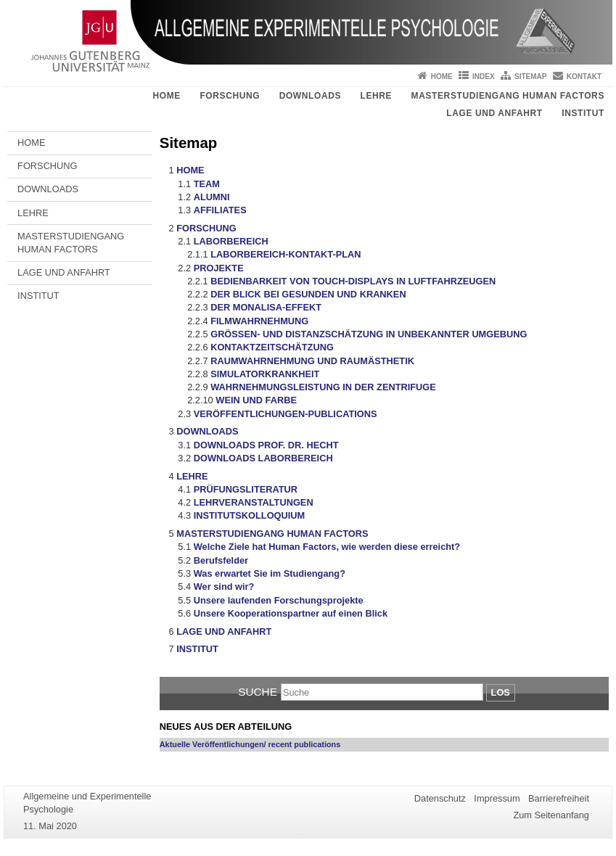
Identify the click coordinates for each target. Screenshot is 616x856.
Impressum (497, 798)
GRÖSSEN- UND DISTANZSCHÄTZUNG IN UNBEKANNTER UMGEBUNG (369, 334)
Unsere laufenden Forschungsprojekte (279, 600)
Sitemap (530, 77)
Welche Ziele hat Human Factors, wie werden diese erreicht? (327, 547)
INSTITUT (583, 113)
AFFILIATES (220, 210)
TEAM (207, 184)
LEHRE (376, 96)
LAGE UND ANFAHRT (494, 113)
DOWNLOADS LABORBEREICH (263, 458)
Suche (258, 692)
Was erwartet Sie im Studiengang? (270, 573)
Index (484, 77)
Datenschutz (440, 798)
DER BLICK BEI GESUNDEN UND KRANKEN (308, 294)
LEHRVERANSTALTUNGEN (254, 502)
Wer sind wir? (224, 587)
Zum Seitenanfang (551, 815)
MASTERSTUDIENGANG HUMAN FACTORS (508, 96)
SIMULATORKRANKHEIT (265, 374)
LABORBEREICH (231, 241)
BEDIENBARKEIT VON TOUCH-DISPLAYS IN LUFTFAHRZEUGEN (353, 281)
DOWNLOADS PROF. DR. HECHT (266, 445)
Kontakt (584, 77)
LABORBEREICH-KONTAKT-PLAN (286, 254)
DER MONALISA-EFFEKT (266, 307)
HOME (167, 96)
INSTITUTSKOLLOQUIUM (250, 515)
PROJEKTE (219, 268)
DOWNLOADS (310, 96)
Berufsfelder (221, 560)
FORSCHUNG (230, 96)
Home (442, 77)
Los (501, 692)
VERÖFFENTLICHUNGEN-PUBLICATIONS (286, 414)
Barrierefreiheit (559, 798)
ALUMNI (212, 197)
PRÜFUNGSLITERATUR (246, 489)
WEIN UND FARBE (256, 400)
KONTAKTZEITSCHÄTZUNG (272, 347)
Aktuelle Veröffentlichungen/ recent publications (250, 744)
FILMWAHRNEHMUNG (259, 321)
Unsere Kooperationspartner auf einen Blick (291, 613)
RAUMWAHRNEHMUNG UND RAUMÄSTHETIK (312, 361)
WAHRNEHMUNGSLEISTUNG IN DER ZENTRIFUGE (323, 387)
